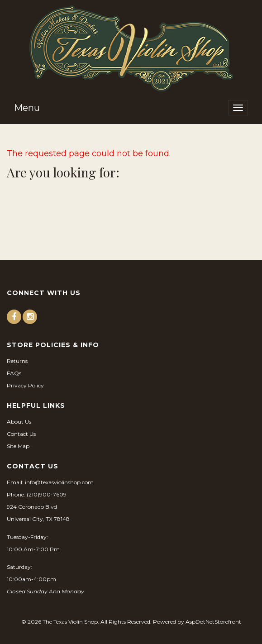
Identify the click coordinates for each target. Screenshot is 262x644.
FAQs (14, 373)
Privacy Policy (25, 385)
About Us (19, 422)
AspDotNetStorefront (213, 622)
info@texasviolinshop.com (59, 482)
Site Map (18, 446)
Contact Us (21, 434)
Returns (17, 361)
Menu (27, 108)
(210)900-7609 (47, 494)
